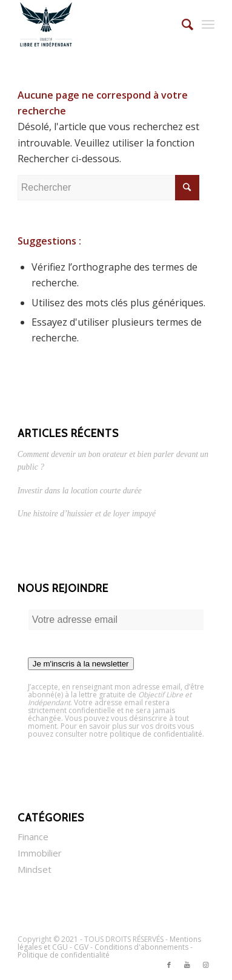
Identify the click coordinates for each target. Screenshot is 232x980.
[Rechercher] (181, 24)
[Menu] (208, 24)
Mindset (35, 869)
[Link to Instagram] (205, 965)
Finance (33, 837)
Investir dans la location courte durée (80, 491)
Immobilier (40, 853)
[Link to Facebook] (169, 965)
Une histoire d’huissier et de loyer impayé (87, 514)
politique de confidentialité (156, 734)
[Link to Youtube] (187, 965)
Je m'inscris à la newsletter (81, 664)
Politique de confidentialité (64, 955)
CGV (81, 947)
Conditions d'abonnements (141, 947)
